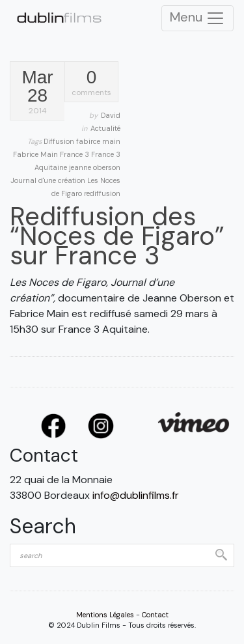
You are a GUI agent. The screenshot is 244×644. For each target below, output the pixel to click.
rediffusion (102, 193)
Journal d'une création (49, 180)
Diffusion (60, 141)
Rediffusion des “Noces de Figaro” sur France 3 (117, 236)
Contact (155, 615)
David (111, 115)
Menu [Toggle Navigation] (197, 18)
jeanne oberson (95, 167)
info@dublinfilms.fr (136, 495)
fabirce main (98, 141)
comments (91, 83)
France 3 (75, 154)
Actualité (105, 128)
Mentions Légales (105, 615)
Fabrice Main (36, 154)
